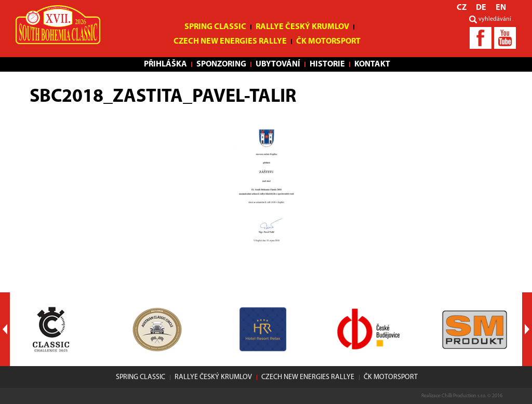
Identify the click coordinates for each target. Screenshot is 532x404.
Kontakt (372, 64)
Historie (327, 64)
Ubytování (278, 64)
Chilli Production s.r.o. (464, 396)
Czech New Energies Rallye (230, 42)
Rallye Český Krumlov (302, 27)
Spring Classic (215, 27)
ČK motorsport (328, 42)
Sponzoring (221, 64)
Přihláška (165, 64)
